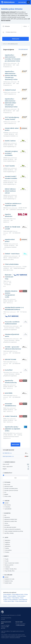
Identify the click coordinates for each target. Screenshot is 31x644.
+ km (25, 26)
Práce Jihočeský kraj (21, 601)
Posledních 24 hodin (9, 579)
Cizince (5, 523)
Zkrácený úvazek (8, 487)
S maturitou (7, 507)
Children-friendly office (10, 569)
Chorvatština (7, 550)
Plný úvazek (6, 485)
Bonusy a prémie (8, 565)
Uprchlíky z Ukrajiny (8, 533)
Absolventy (6, 517)
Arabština (7, 544)
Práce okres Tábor (9, 601)
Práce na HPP (6, 464)
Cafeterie (7, 567)
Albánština (7, 540)
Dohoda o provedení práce (10, 488)
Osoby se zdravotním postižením (12, 529)
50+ (5, 515)
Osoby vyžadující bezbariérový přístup (13, 531)
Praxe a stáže (7, 496)
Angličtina (7, 542)
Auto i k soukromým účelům (11, 563)
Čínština (6, 552)
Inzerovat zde (22, 2)
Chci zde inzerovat (23, 49)
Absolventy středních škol (10, 519)
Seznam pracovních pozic (6, 623)
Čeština (6, 548)
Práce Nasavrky (23, 600)
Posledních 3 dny (8, 581)
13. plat (6, 559)
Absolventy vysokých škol (10, 521)
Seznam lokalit (19, 622)
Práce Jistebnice (13, 600)
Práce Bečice (16, 598)
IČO (5, 492)
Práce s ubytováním (8, 467)
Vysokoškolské (7, 509)
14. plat (6, 561)
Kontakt (3, 619)
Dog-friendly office (9, 571)
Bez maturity (7, 505)
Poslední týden (7, 583)
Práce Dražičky (12, 596)
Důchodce (6, 525)
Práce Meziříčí (7, 594)
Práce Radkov (7, 598)
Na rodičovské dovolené (9, 527)
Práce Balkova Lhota (18, 594)
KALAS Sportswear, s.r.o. (8, 456)
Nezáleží (6, 503)
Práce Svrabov (21, 596)
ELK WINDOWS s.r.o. (7, 453)
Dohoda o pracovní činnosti (10, 490)
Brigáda (5, 469)
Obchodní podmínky (6, 618)
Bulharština (7, 546)
